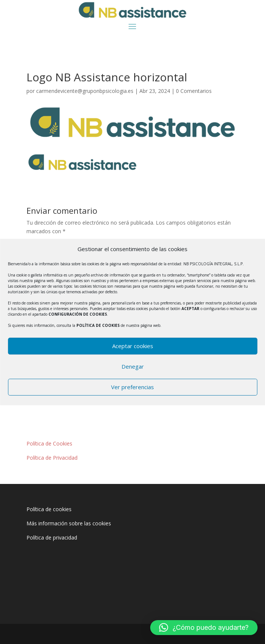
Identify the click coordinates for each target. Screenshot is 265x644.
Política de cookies (49, 509)
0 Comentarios (194, 91)
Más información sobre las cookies (69, 523)
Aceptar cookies (133, 346)
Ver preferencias (132, 387)
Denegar (133, 366)
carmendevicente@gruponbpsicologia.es (85, 91)
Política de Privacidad (52, 458)
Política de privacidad (52, 537)
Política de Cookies (49, 443)
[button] (204, 628)
